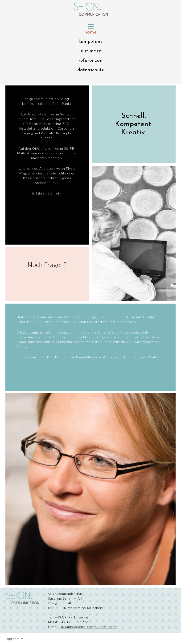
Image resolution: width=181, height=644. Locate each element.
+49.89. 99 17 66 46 (71, 617)
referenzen (90, 61)
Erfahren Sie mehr (47, 193)
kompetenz (91, 42)
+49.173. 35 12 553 (75, 622)
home (90, 32)
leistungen (91, 51)
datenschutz (91, 70)
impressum (14, 639)
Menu (91, 26)
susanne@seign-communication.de (88, 627)
